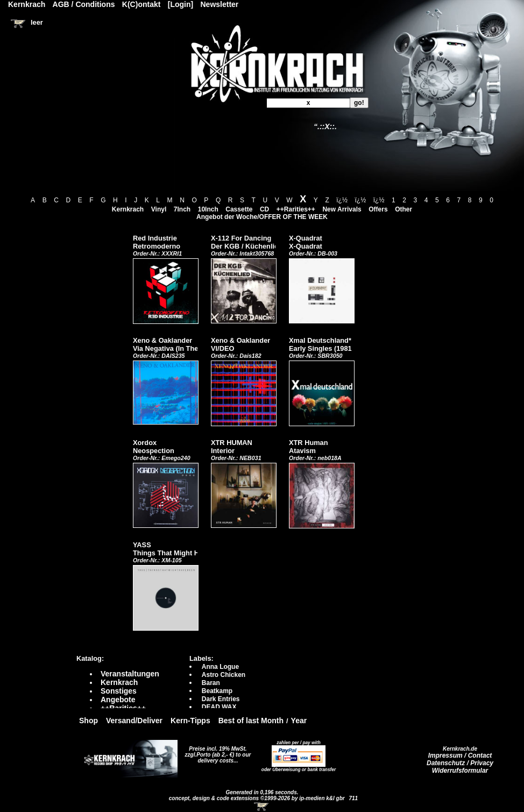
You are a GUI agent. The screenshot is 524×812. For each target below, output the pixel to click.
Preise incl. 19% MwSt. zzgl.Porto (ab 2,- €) (216, 752)
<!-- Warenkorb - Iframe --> (262, 807)
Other (403, 209)
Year (299, 721)
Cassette (239, 209)
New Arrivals (342, 209)
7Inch (182, 209)
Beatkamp (217, 691)
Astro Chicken (224, 675)
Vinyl (159, 209)
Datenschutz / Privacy (460, 763)
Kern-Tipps (190, 721)
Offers (378, 209)
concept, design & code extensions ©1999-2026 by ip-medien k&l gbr (258, 798)
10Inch (208, 209)
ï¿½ (342, 200)
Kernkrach (128, 209)
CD (264, 209)
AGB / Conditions (84, 4)
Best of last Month (251, 721)
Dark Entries (221, 699)
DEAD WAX (219, 707)
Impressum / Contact (460, 755)
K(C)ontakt (141, 4)
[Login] (180, 4)
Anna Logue (220, 667)
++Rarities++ (296, 209)
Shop (88, 721)
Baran (211, 683)
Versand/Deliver (134, 721)
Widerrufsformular (460, 771)
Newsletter (220, 4)
